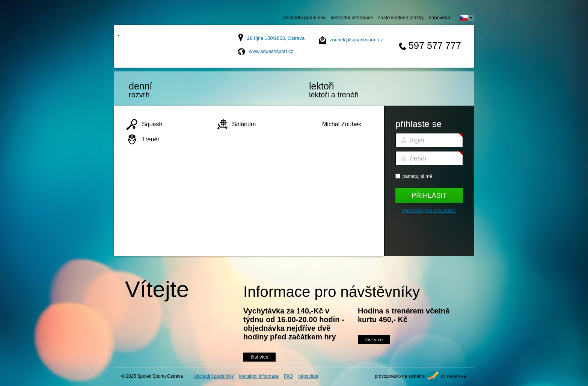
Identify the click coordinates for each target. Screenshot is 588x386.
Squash (152, 124)
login (417, 140)
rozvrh (161, 90)
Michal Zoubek (342, 124)
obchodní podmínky (304, 17)
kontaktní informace (352, 17)
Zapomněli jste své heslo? (429, 210)
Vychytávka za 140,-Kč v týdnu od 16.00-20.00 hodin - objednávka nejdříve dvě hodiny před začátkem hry (294, 324)
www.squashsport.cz (271, 51)
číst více (259, 357)
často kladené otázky (401, 17)
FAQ (288, 376)
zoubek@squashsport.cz (356, 40)
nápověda (439, 17)
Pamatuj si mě (417, 176)
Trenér (151, 139)
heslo (418, 158)
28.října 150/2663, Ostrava (276, 38)
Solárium (244, 124)
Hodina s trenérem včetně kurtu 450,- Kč (404, 315)
